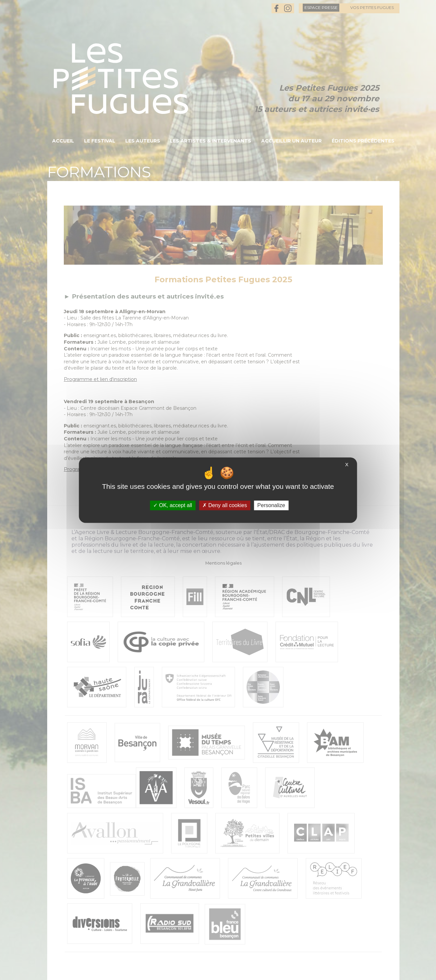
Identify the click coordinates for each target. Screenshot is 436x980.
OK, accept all (173, 505)
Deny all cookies (225, 505)
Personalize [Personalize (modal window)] (271, 505)
